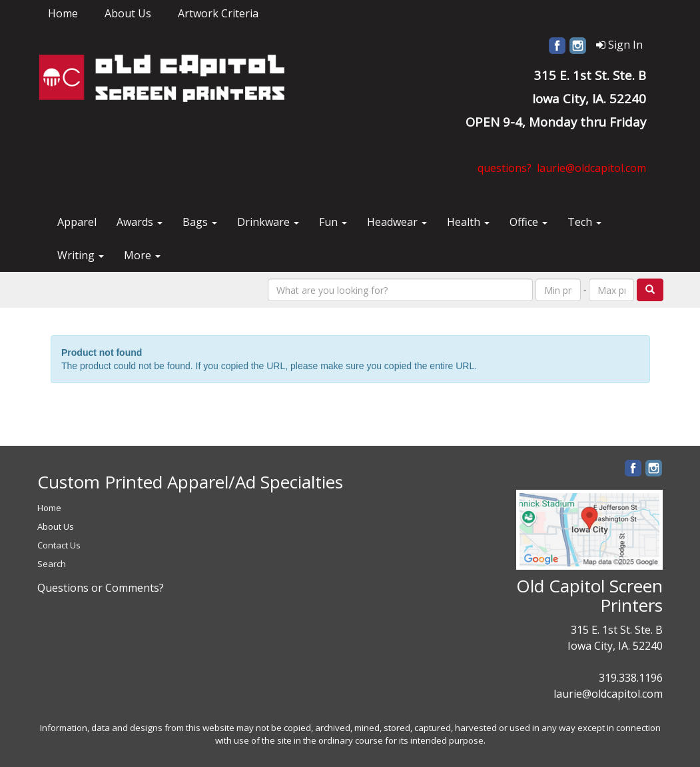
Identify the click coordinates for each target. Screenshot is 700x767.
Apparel (77, 222)
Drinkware (268, 222)
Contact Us (59, 545)
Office (528, 222)
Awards (140, 222)
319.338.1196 (631, 678)
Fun (333, 222)
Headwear (397, 222)
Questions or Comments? (101, 588)
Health (468, 222)
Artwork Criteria (218, 13)
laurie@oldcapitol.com (608, 694)
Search (52, 564)
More (142, 255)
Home (63, 13)
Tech (584, 222)
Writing (81, 255)
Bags (200, 222)
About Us (128, 13)
